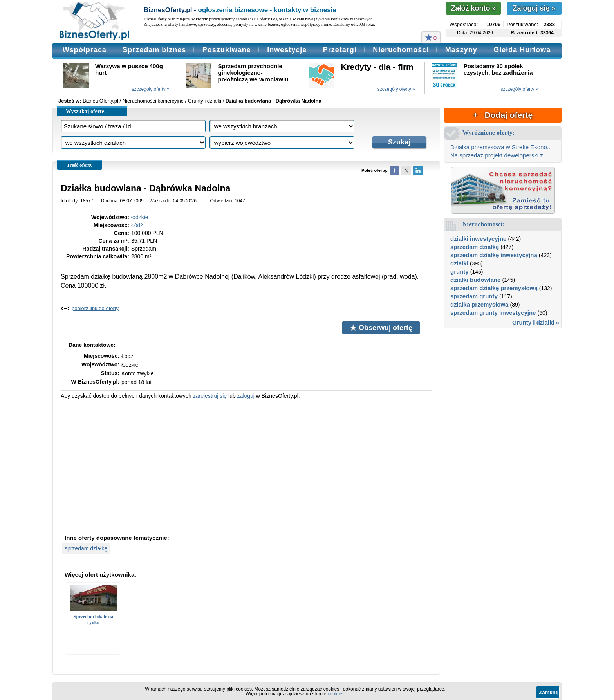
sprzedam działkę (86, 548)
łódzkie (140, 217)
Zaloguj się (534, 8)
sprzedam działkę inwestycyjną (494, 255)
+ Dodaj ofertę (503, 115)
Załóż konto (473, 8)
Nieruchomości (401, 50)
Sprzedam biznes (154, 50)
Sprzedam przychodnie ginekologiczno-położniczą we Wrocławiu (253, 73)
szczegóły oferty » (151, 89)
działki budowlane (475, 280)
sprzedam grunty (474, 296)
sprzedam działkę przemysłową (494, 288)
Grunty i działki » (536, 322)
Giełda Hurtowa (522, 50)
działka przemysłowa (479, 304)
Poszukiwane (227, 50)
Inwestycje (287, 50)
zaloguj (246, 396)
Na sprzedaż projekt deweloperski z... (499, 155)
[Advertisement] (246, 466)
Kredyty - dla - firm (377, 67)
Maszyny (461, 50)
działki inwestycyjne (478, 239)
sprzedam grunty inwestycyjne (493, 313)
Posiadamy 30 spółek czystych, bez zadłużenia (498, 69)
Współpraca (85, 50)
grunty (460, 272)
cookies (336, 694)
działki (459, 263)
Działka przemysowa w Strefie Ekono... (501, 147)
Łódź (137, 225)
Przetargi (340, 50)
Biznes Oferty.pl (100, 101)
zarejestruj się (210, 396)
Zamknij (549, 692)
